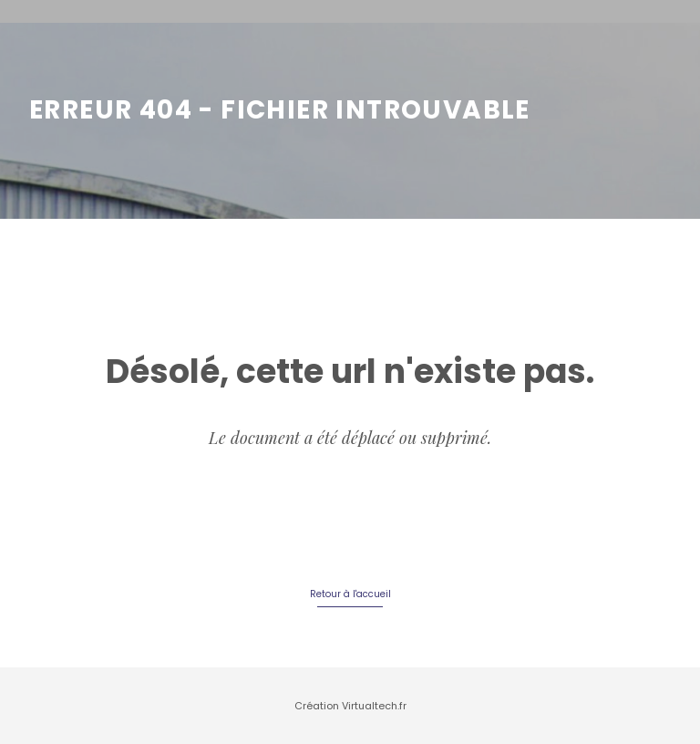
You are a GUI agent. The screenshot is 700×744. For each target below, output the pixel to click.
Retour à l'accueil (350, 594)
